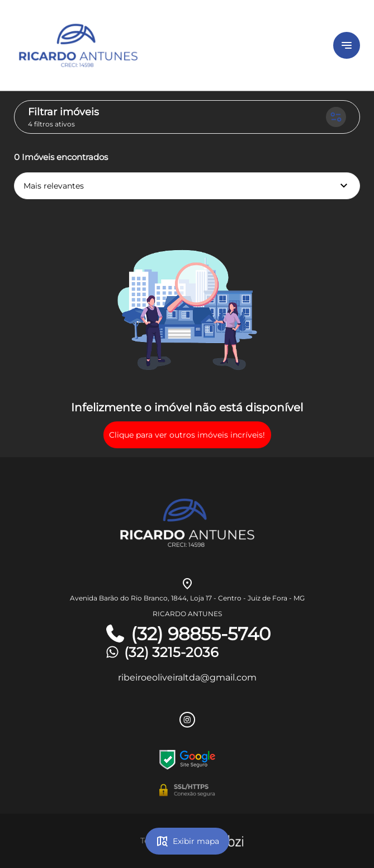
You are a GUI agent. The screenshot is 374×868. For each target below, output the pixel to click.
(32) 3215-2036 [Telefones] (161, 652)
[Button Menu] (347, 45)
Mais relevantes (187, 186)
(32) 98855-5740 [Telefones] (187, 634)
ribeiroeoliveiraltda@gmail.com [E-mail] (187, 677)
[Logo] (144, 45)
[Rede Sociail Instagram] (187, 720)
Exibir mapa (187, 841)
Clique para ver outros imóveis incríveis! (187, 435)
